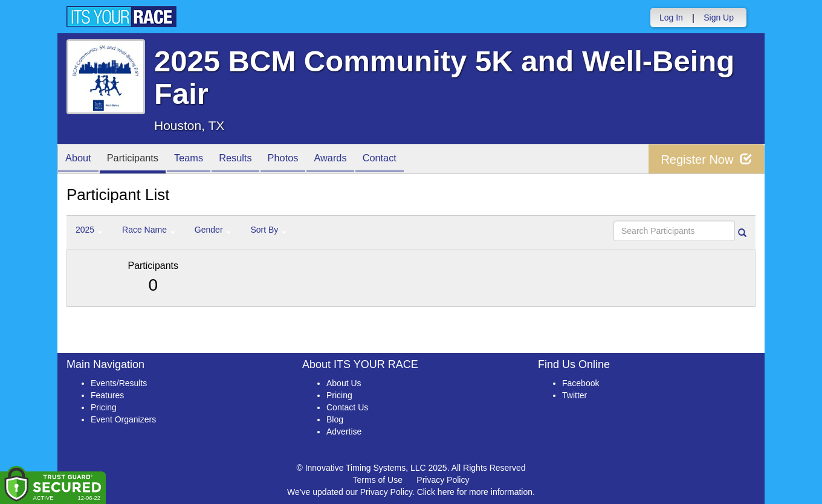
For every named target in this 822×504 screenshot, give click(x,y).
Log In (671, 18)
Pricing (104, 407)
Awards (355, 160)
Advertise (344, 431)
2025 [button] (89, 230)
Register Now (706, 159)
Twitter (574, 395)
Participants (140, 160)
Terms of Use (378, 480)
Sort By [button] (268, 230)
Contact (409, 160)
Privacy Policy (443, 480)
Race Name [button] (149, 230)
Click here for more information (475, 492)
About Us (344, 383)
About (80, 160)
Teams (200, 160)
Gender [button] (213, 230)
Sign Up (719, 18)
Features (107, 395)
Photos (303, 160)
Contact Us (347, 407)
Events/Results (119, 383)
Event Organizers (123, 419)
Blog (335, 419)
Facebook (581, 383)
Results (251, 160)
